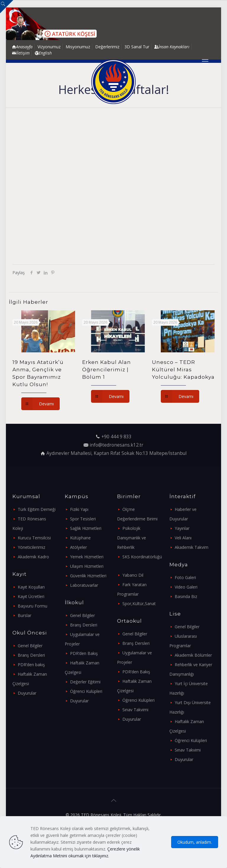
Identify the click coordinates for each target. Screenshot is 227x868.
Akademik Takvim (192, 547)
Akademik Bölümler (193, 655)
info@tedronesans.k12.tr (116, 445)
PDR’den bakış (31, 665)
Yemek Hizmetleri (87, 557)
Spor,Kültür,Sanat (139, 604)
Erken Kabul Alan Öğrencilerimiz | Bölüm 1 (107, 370)
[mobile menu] (205, 61)
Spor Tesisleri (83, 519)
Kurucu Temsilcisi (34, 538)
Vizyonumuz (49, 47)
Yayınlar (182, 528)
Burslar (25, 615)
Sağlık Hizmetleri (86, 528)
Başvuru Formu (33, 606)
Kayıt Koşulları (31, 587)
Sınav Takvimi (135, 710)
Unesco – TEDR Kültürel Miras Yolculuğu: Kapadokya (183, 370)
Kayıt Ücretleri (31, 596)
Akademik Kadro (33, 557)
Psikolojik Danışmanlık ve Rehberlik (132, 538)
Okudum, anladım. (195, 842)
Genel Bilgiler (30, 646)
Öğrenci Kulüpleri (86, 691)
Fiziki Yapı (79, 509)
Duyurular (27, 693)
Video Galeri (186, 587)
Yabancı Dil (133, 575)
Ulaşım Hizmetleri (87, 566)
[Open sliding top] (7, 7)
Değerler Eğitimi (85, 682)
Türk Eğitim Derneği (37, 509)
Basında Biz (186, 596)
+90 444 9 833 (116, 437)
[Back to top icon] (113, 800)
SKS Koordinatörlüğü (142, 557)
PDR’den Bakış (84, 653)
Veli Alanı (183, 538)
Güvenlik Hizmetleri (88, 576)
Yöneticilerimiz (31, 547)
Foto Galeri (185, 577)
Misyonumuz (78, 47)
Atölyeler (78, 547)
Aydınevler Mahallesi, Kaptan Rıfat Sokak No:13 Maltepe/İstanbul (116, 453)
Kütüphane (80, 538)
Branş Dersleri (31, 655)
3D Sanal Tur (137, 47)
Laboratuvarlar (84, 585)
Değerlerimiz (107, 47)
